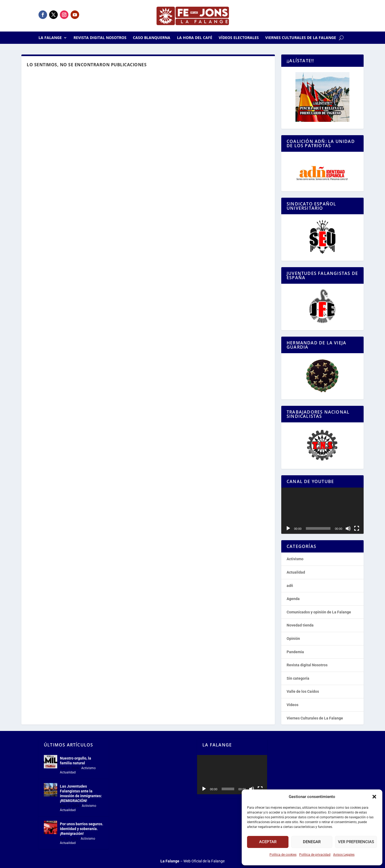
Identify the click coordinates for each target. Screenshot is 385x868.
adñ (290, 586)
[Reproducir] (288, 528)
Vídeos (292, 705)
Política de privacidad (315, 855)
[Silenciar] (348, 528)
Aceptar (268, 842)
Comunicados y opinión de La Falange (319, 612)
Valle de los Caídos (303, 691)
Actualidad (296, 572)
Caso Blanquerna (152, 38)
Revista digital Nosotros (100, 38)
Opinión (293, 639)
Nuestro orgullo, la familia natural (76, 761)
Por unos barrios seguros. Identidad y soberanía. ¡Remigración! (82, 829)
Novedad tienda (300, 625)
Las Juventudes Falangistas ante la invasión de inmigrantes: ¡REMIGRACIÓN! (81, 794)
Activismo (295, 559)
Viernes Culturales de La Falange (301, 38)
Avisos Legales (344, 855)
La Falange (50, 38)
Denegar (312, 842)
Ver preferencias (356, 842)
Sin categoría (298, 678)
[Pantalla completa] (357, 528)
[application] (322, 511)
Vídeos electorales (239, 38)
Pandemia (295, 652)
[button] (374, 797)
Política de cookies (283, 855)
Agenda (293, 599)
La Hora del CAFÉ (195, 38)
